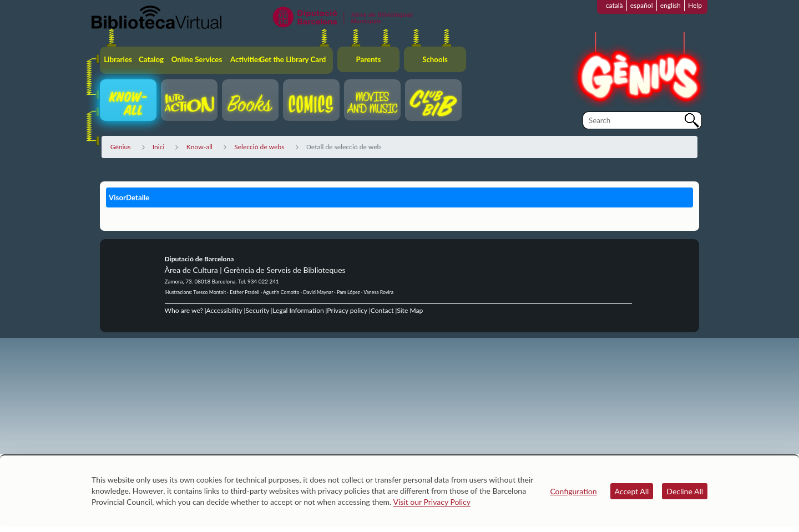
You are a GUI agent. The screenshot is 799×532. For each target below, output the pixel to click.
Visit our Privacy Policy (432, 502)
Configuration (573, 491)
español (642, 5)
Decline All (685, 491)
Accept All (632, 491)
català (615, 5)
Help (695, 5)
